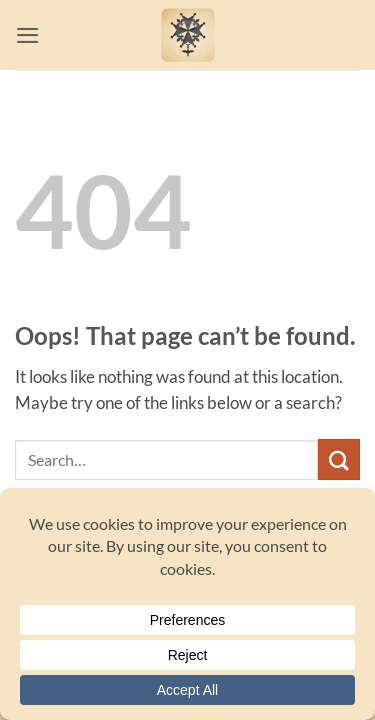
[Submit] (339, 459)
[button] (28, 35)
